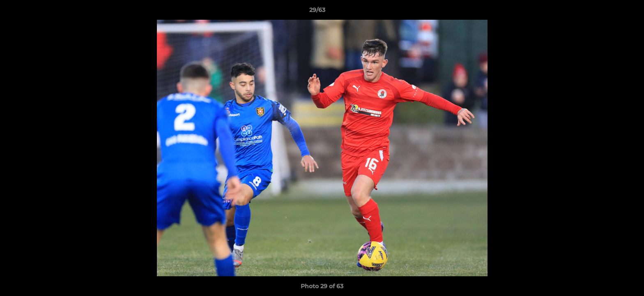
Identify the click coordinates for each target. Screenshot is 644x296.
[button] (609, 12)
